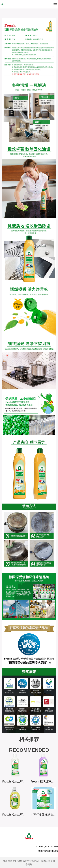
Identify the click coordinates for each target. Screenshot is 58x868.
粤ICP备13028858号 (48, 851)
